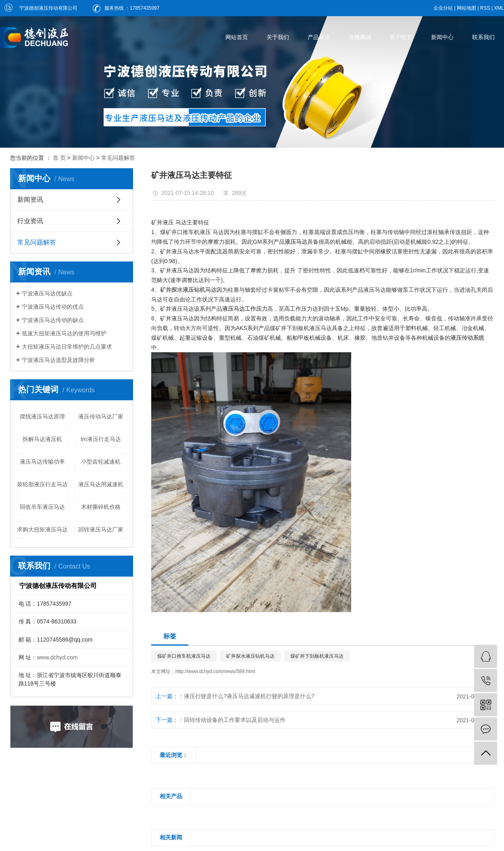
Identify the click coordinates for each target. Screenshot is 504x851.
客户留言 (401, 37)
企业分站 (443, 8)
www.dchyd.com (57, 657)
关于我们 (278, 37)
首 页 (59, 158)
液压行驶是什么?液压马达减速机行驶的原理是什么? (249, 696)
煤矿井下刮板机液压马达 (317, 656)
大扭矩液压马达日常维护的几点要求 (67, 347)
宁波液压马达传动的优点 (53, 307)
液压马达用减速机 (101, 484)
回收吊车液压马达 (42, 507)
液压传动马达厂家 (101, 416)
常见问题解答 (118, 158)
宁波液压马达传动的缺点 (53, 320)
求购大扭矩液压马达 (42, 529)
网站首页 (237, 37)
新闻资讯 (30, 200)
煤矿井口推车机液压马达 (184, 656)
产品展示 (319, 37)
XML (499, 8)
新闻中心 (442, 37)
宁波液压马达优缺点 (47, 293)
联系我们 (483, 37)
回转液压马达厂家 (101, 529)
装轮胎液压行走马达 (42, 484)
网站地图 (467, 8)
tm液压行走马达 (101, 439)
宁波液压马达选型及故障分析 (58, 360)
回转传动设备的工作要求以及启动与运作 (235, 720)
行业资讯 (30, 221)
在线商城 (360, 37)
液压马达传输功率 (42, 462)
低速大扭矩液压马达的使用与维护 (64, 333)
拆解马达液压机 (42, 439)
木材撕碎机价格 (101, 507)
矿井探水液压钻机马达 (250, 656)
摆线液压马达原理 (42, 416)
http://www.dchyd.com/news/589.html (215, 671)
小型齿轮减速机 (101, 462)
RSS (485, 8)
